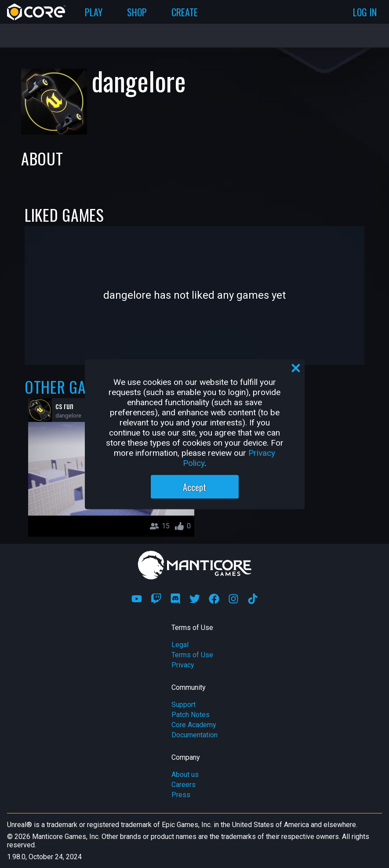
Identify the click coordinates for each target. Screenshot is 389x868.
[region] (195, 434)
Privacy (183, 665)
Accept (194, 487)
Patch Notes (191, 715)
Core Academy (194, 725)
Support (184, 705)
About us (185, 775)
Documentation (194, 735)
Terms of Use (192, 655)
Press (181, 795)
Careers (184, 785)
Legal (180, 645)
